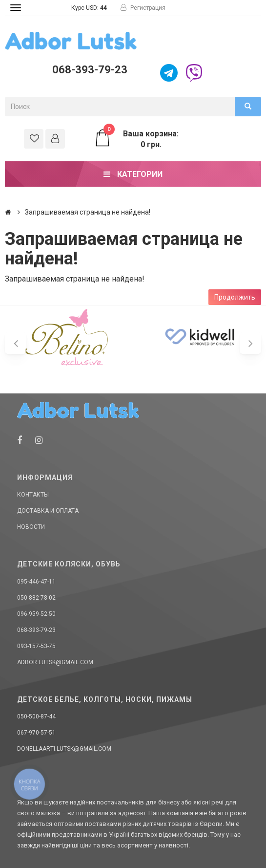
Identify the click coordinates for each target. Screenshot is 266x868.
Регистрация (143, 8)
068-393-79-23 (90, 70)
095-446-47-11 (36, 582)
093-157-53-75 (36, 646)
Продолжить (235, 297)
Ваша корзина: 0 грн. (136, 139)
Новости (31, 527)
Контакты (33, 495)
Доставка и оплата (48, 511)
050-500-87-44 (36, 716)
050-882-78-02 (36, 598)
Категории (133, 174)
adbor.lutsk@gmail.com (55, 662)
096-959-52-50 (36, 614)
